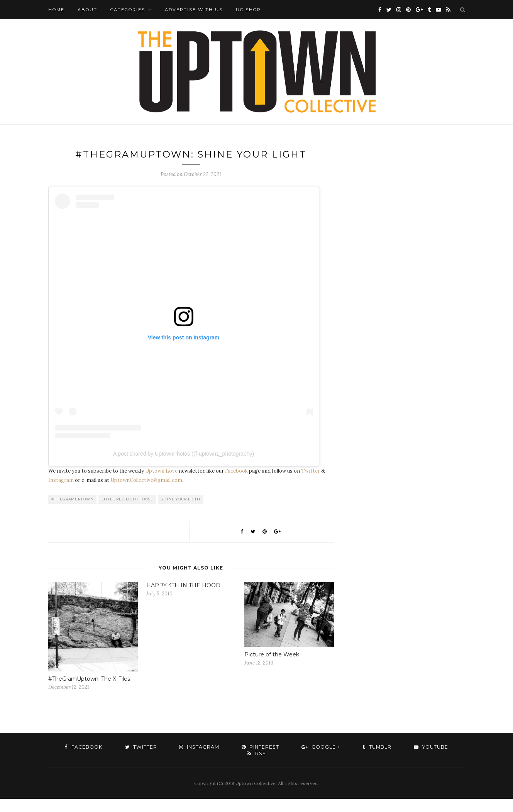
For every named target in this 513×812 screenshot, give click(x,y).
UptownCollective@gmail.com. (147, 493)
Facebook (236, 484)
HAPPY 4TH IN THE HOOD (183, 598)
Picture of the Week (272, 668)
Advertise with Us (194, 10)
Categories (128, 10)
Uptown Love (161, 484)
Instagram (61, 493)
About (87, 10)
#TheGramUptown (73, 512)
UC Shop (248, 10)
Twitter (311, 484)
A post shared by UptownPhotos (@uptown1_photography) (184, 467)
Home (56, 10)
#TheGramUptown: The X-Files (89, 692)
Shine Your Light (181, 512)
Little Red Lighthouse (127, 512)
